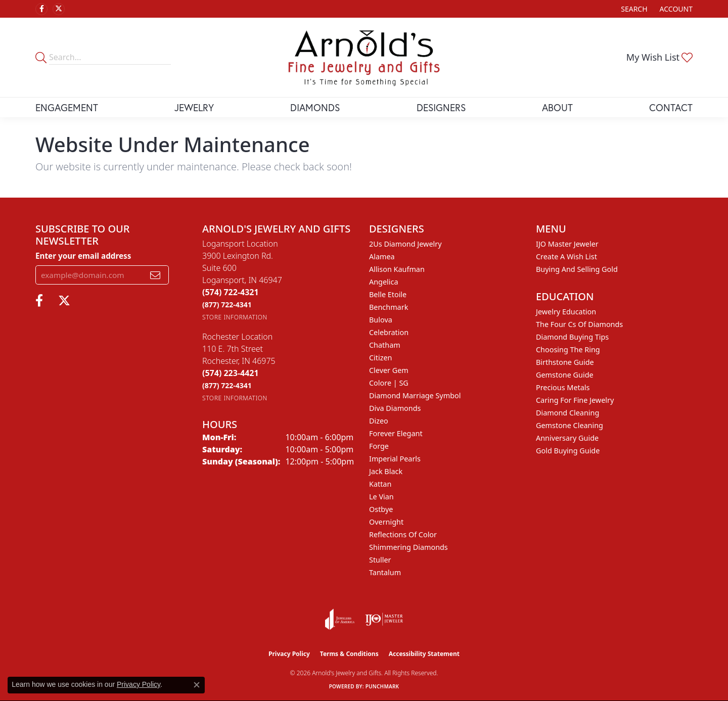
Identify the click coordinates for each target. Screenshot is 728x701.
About (557, 107)
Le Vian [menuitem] (381, 497)
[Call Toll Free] (227, 305)
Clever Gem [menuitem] (389, 370)
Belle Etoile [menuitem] (388, 294)
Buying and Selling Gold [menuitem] (577, 269)
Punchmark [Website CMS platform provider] (382, 686)
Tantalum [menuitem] (385, 572)
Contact (671, 107)
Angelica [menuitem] (383, 282)
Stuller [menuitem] (380, 560)
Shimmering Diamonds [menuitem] (408, 547)
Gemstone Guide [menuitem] (565, 375)
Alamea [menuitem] (382, 256)
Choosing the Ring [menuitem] (568, 349)
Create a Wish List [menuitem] (566, 256)
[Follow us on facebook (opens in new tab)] (41, 9)
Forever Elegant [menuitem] (396, 433)
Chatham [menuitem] (385, 345)
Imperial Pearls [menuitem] (395, 459)
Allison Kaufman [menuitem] (397, 269)
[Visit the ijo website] (384, 619)
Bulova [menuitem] (381, 320)
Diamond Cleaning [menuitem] (567, 413)
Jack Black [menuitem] (386, 471)
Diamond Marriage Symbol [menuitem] (415, 395)
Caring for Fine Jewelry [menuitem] (575, 400)
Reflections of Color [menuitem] (403, 534)
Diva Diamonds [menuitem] (395, 408)
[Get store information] (235, 317)
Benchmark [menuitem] (389, 307)
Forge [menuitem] (379, 446)
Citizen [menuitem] (381, 358)
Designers (441, 107)
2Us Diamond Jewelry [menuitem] (405, 244)
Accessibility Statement (424, 654)
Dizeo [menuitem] (379, 421)
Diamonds (315, 107)
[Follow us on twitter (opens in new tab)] (59, 9)
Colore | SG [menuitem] (389, 383)
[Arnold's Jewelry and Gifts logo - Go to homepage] (364, 57)
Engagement (67, 107)
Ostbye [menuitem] (381, 509)
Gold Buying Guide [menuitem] (568, 451)
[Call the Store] (231, 292)
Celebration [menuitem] (389, 332)
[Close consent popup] (197, 685)
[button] (633, 9)
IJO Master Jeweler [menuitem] (567, 244)
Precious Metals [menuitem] (563, 387)
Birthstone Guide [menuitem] (565, 362)
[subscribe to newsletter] (155, 275)
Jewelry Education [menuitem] (566, 312)
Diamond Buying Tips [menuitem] (572, 337)
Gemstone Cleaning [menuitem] (570, 425)
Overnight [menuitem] (386, 522)
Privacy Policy (289, 654)
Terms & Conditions (349, 654)
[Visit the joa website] (340, 619)
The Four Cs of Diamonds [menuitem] (579, 324)
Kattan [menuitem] (380, 484)
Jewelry (194, 107)
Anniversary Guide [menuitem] (567, 438)
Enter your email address (83, 256)
